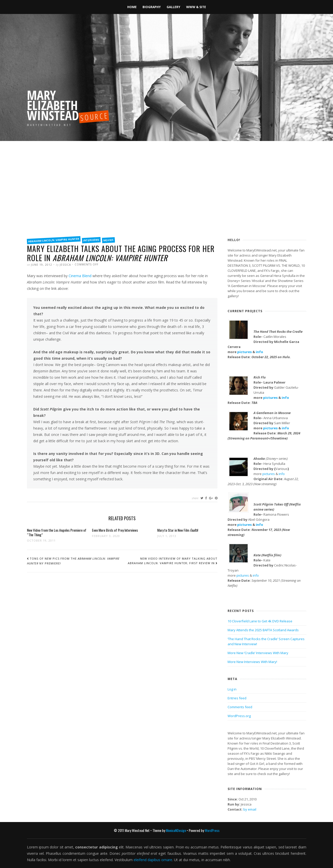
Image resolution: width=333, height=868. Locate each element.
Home (132, 7)
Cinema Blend (80, 276)
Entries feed (237, 698)
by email (250, 809)
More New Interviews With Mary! (252, 662)
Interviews (91, 240)
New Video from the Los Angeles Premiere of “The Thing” (57, 532)
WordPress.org (239, 716)
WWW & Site (196, 7)
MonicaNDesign (176, 830)
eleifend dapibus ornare (153, 860)
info (259, 352)
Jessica (65, 265)
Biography (152, 7)
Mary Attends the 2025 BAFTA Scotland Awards (263, 630)
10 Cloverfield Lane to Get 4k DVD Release (260, 621)
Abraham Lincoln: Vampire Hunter (53, 240)
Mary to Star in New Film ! (178, 530)
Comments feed (240, 707)
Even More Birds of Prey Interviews (115, 530)
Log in (232, 689)
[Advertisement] (167, 196)
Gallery (173, 7)
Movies (108, 240)
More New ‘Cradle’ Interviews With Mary (258, 653)
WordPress (212, 830)
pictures (244, 352)
